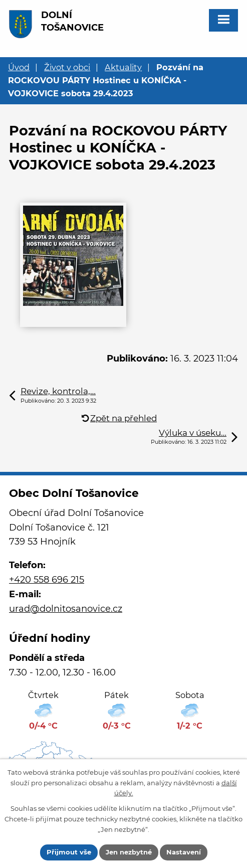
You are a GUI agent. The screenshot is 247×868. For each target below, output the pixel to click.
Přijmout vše (69, 852)
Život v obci (67, 67)
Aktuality (123, 67)
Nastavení (184, 852)
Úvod (19, 67)
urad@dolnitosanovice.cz (66, 609)
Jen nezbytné (129, 852)
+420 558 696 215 (47, 580)
